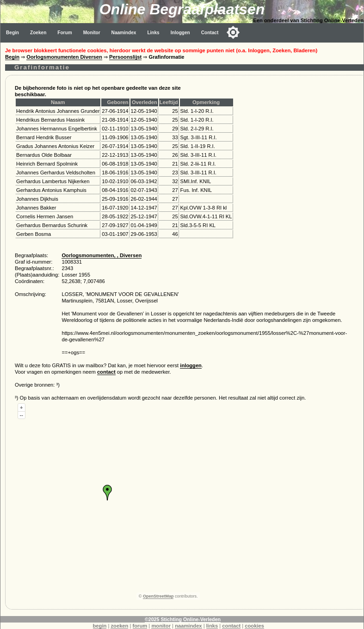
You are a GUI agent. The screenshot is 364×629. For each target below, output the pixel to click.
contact (106, 372)
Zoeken (38, 33)
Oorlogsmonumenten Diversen (64, 57)
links (212, 626)
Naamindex (124, 33)
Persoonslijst (125, 57)
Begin (12, 33)
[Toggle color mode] (233, 32)
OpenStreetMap (158, 596)
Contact (210, 33)
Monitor (92, 33)
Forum (65, 33)
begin (100, 626)
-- (22, 415)
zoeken (119, 626)
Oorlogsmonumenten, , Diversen (102, 255)
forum (140, 626)
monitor (161, 626)
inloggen (191, 365)
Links (153, 33)
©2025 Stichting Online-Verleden (183, 619)
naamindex (188, 626)
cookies (254, 626)
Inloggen (180, 33)
